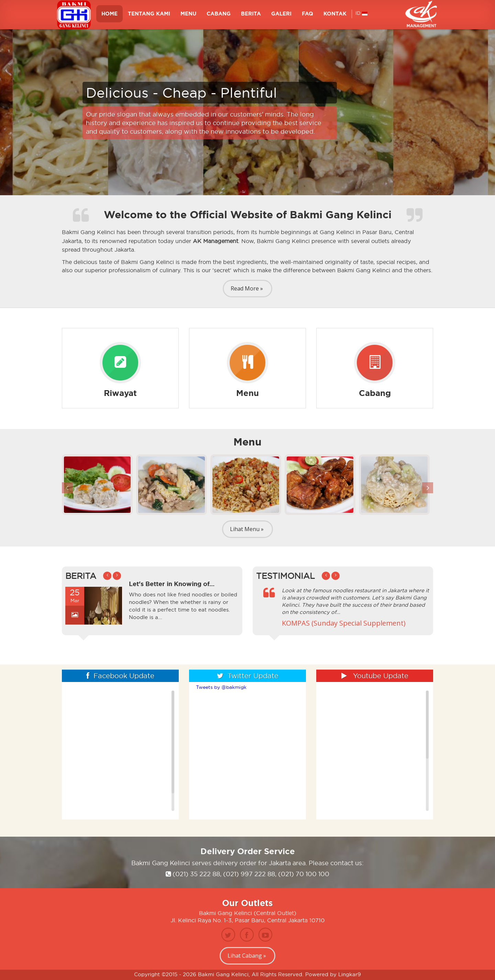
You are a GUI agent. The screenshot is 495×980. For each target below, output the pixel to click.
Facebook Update (120, 676)
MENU (188, 16)
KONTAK (335, 16)
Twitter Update (248, 676)
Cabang (219, 16)
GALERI (281, 16)
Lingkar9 (350, 974)
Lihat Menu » (247, 529)
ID (361, 16)
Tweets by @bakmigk (221, 687)
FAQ (307, 16)
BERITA (251, 16)
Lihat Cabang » (247, 956)
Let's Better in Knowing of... (172, 584)
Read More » (247, 288)
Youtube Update (375, 676)
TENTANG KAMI (149, 16)
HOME (109, 16)
